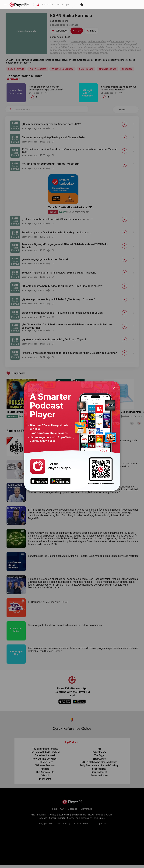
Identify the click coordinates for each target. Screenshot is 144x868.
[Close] (114, 388)
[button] (5, 5)
